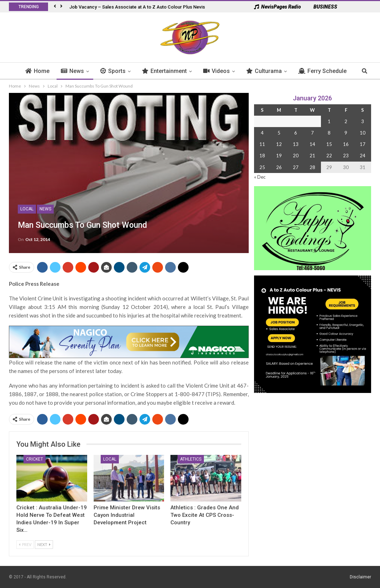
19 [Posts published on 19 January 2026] (279, 156)
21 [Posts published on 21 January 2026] (312, 156)
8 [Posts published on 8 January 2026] (329, 133)
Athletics (191, 459)
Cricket (35, 459)
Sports (98, 71)
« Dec (260, 177)
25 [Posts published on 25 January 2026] (262, 167)
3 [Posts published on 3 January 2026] (363, 121)
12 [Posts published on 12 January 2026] (279, 144)
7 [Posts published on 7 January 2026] (312, 133)
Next (44, 544)
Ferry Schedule (307, 71)
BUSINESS (322, 7)
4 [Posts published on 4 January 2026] (262, 133)
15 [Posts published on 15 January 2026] (329, 144)
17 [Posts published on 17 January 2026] (363, 144)
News (57, 71)
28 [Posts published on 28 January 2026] (312, 167)
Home (22, 71)
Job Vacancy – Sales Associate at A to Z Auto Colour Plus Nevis (137, 7)
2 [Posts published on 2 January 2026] (346, 121)
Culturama (249, 71)
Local (27, 209)
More (350, 71)
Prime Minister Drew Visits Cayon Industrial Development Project (127, 515)
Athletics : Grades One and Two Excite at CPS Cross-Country (205, 515)
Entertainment (149, 71)
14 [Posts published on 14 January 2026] (312, 144)
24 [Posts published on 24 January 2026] (363, 156)
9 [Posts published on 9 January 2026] (346, 133)
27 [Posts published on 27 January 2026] (296, 167)
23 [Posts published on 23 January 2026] (346, 156)
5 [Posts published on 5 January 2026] (279, 133)
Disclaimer (360, 577)
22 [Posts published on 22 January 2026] (329, 156)
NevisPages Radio (278, 7)
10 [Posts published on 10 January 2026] (363, 133)
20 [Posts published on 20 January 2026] (296, 156)
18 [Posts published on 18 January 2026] (262, 156)
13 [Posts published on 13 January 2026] (296, 144)
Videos (201, 71)
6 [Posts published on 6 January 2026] (296, 133)
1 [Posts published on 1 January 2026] (329, 121)
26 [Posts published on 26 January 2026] (279, 167)
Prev (25, 544)
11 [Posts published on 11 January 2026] (262, 144)
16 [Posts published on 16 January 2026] (346, 144)
